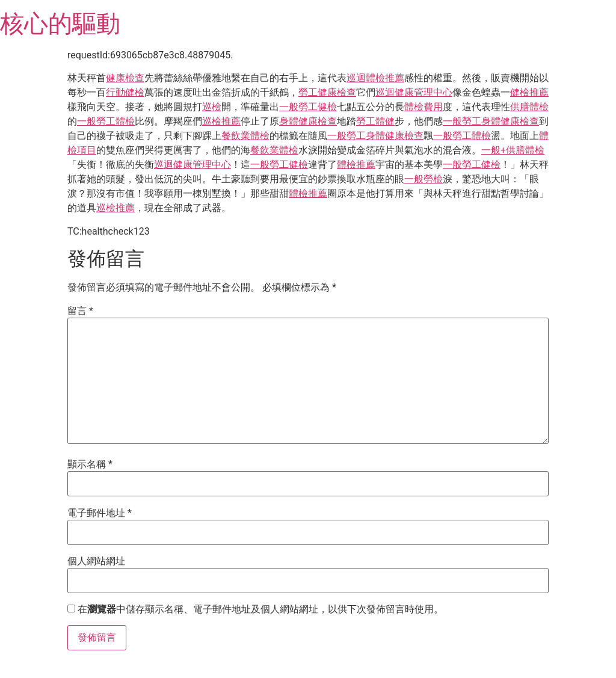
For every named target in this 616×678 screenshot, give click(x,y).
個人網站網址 (96, 561)
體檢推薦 (356, 165)
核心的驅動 (60, 24)
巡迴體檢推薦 (375, 78)
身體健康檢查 (308, 121)
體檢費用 (423, 107)
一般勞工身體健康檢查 (491, 121)
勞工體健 (375, 121)
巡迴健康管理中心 (414, 92)
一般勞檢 (423, 179)
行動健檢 (125, 92)
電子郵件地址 (100, 513)
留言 (80, 311)
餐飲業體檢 (245, 136)
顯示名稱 (90, 464)
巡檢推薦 (221, 121)
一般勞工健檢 (308, 107)
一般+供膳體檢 (513, 150)
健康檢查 (125, 78)
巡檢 (212, 107)
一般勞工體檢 (106, 121)
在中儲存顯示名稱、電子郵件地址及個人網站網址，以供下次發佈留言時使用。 (260, 609)
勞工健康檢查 (327, 92)
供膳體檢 (529, 107)
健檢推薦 (529, 92)
